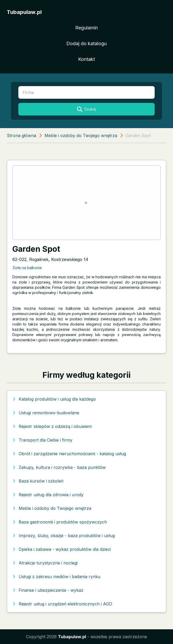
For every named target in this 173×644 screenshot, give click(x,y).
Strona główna (21, 135)
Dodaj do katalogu (87, 43)
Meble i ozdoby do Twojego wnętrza (81, 135)
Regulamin (87, 28)
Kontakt (87, 59)
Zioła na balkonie (27, 268)
